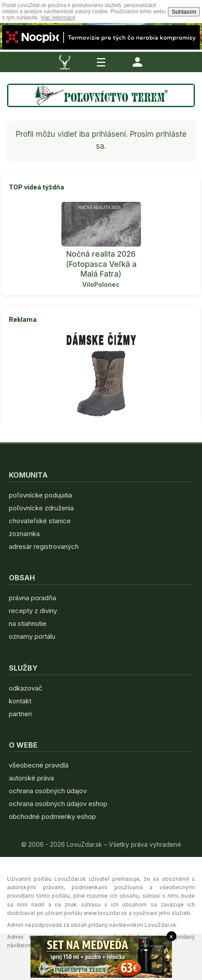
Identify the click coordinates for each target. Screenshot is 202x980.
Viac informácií (58, 18)
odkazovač (26, 688)
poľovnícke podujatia (40, 495)
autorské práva (31, 778)
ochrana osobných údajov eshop (58, 804)
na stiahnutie (28, 623)
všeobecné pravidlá (39, 765)
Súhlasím (184, 12)
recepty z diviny (33, 611)
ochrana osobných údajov (48, 791)
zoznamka (24, 534)
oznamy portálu (32, 636)
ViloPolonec (101, 284)
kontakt (20, 701)
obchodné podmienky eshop (52, 816)
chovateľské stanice (40, 521)
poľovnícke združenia (41, 508)
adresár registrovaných (44, 546)
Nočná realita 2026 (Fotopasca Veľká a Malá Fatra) (101, 264)
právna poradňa (32, 598)
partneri (20, 714)
